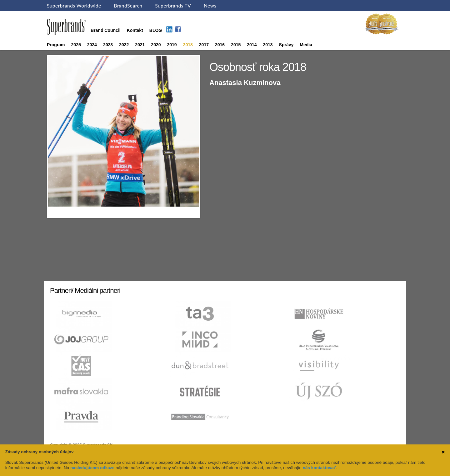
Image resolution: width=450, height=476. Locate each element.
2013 (268, 45)
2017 (204, 45)
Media (306, 45)
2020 (156, 45)
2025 (76, 45)
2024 (92, 45)
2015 (236, 45)
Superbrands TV (173, 6)
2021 (140, 45)
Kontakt (135, 30)
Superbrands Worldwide (74, 6)
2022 (124, 45)
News (210, 6)
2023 (108, 45)
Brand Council (106, 30)
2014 (252, 45)
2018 (188, 45)
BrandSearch (128, 6)
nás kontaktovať (319, 468)
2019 (172, 45)
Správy (286, 45)
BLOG (156, 30)
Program (56, 45)
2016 (220, 45)
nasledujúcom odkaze (92, 468)
